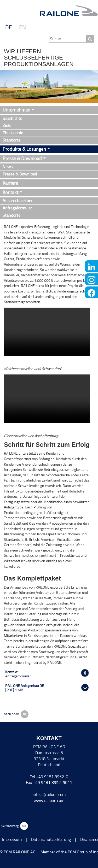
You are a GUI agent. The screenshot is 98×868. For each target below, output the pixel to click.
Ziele (7, 125)
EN (22, 27)
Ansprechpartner (18, 201)
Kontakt (10, 192)
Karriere (10, 183)
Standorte (11, 140)
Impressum (12, 839)
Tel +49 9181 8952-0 (49, 777)
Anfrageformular (17, 208)
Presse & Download (22, 159)
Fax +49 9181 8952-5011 (49, 782)
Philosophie (13, 133)
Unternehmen (16, 110)
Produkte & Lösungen (24, 149)
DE (9, 27)
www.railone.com (49, 800)
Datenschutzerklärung (51, 839)
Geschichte (12, 118)
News (8, 167)
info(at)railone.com (49, 794)
